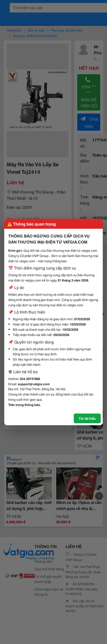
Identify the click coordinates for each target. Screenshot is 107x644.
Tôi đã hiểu (87, 418)
